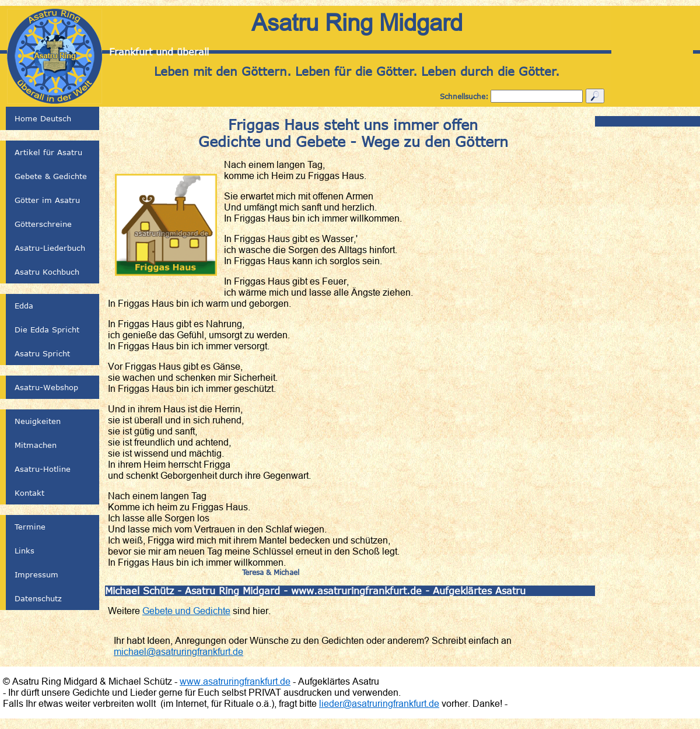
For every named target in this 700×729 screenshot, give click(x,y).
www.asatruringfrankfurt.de (235, 681)
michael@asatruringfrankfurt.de (178, 651)
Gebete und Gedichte (186, 611)
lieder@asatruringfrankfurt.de (379, 703)
